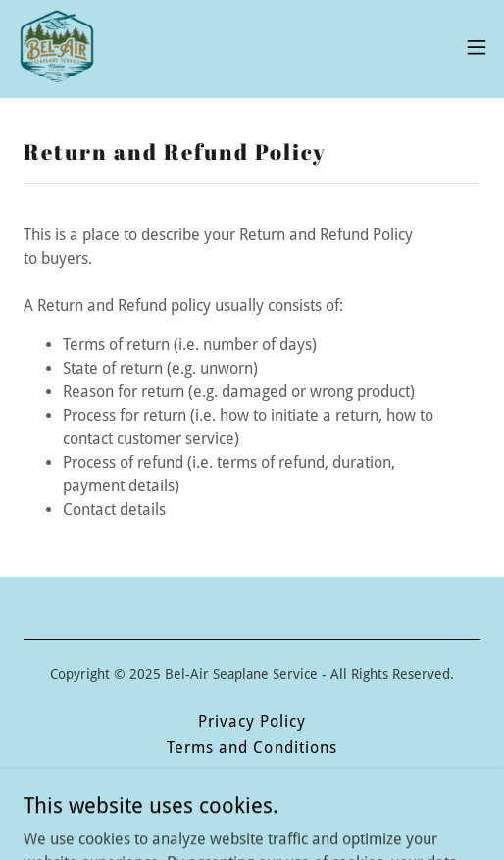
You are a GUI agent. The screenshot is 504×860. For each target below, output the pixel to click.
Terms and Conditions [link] (252, 748)
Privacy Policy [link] (252, 721)
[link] (56, 47)
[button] (477, 47)
